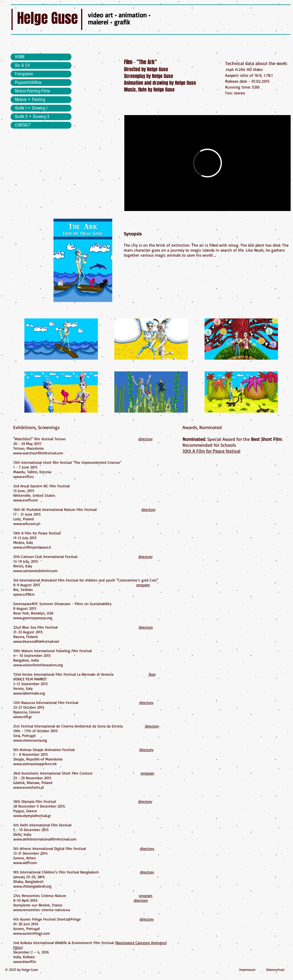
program (143, 585)
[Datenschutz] (275, 970)
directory (145, 439)
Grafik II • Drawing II (32, 117)
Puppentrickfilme (28, 82)
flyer (152, 674)
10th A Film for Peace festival (211, 451)
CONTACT (23, 125)
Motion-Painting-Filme (32, 91)
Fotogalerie (24, 74)
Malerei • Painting (30, 99)
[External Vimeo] (207, 163)
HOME (20, 57)
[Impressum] (247, 970)
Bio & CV (22, 65)
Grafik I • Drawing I (31, 108)
